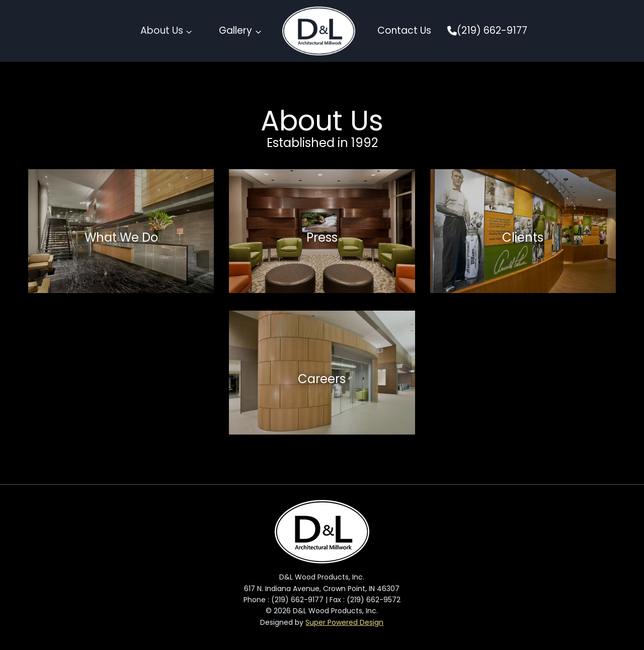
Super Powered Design (344, 622)
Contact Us (404, 30)
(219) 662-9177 (487, 30)
